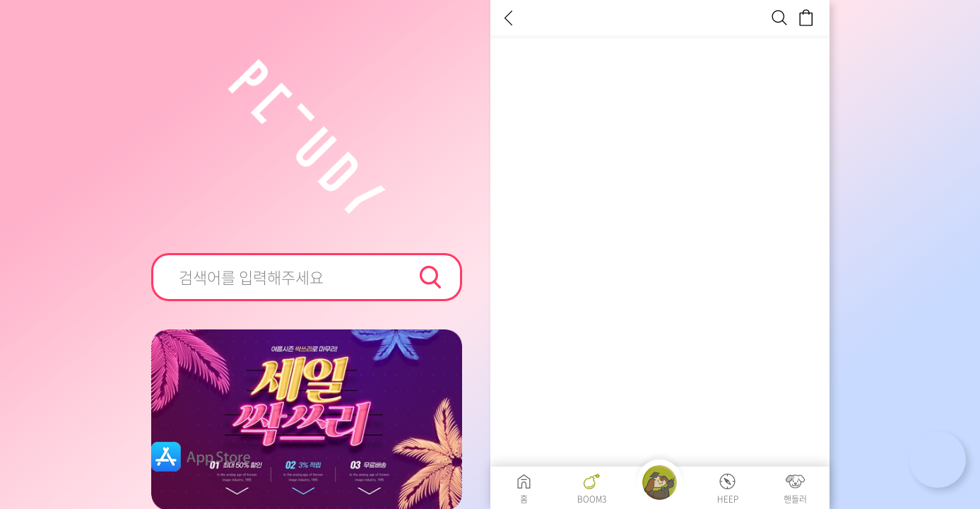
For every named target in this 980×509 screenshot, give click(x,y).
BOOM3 (592, 498)
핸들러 (795, 498)
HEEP (728, 498)
